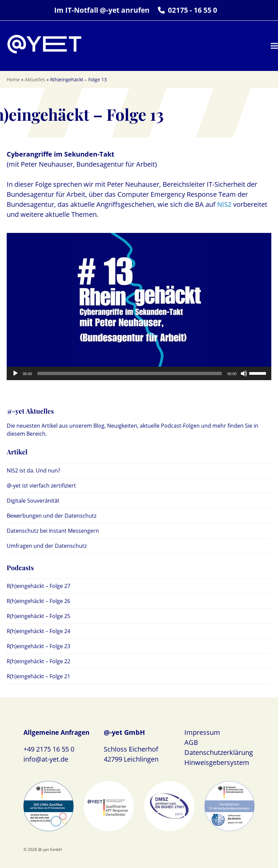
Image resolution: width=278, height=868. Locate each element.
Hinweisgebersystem (217, 762)
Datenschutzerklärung (219, 752)
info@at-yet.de (46, 759)
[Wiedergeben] (15, 373)
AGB (191, 742)
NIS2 (224, 204)
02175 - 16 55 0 (193, 10)
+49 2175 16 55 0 (49, 749)
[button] (274, 46)
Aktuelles (35, 79)
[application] (139, 373)
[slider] (130, 373)
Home (13, 79)
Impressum (202, 732)
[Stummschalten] (244, 373)
